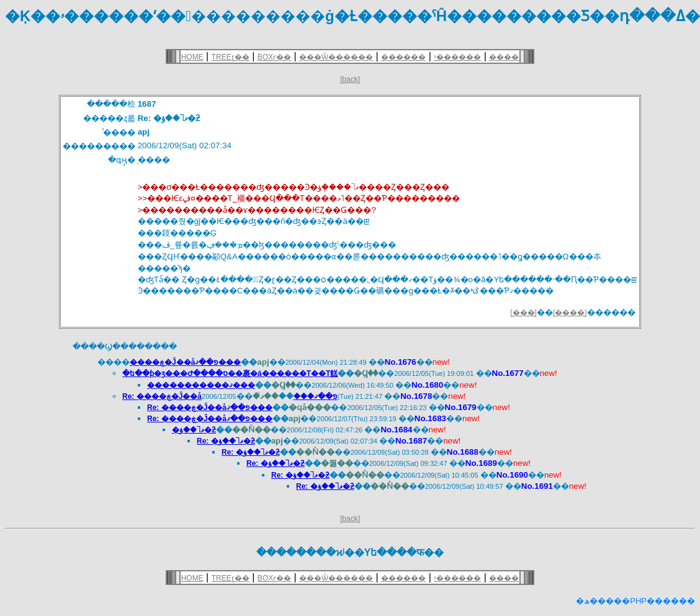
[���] (523, 313)
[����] (570, 313)
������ (403, 57)
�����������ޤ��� (201, 385)
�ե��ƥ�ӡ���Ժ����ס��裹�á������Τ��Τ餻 (230, 373)
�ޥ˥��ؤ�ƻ (194, 430)
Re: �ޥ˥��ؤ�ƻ (226, 441)
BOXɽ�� (274, 57)
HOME (192, 57)
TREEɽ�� (231, 57)
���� (504, 57)
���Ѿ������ (336, 57)
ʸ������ (457, 57)
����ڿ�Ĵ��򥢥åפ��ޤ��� (185, 362)
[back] (350, 79)
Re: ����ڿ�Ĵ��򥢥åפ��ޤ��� (210, 408)
